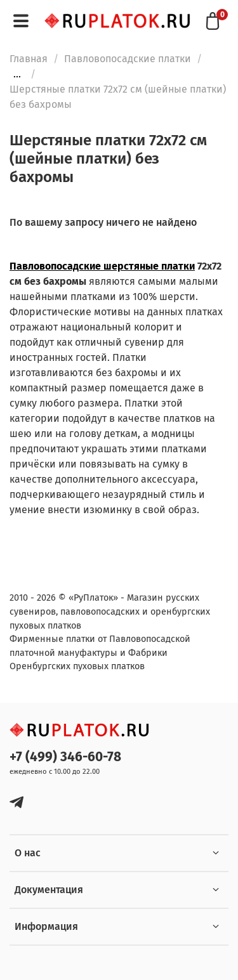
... (17, 74)
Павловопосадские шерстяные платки (102, 266)
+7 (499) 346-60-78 (65, 757)
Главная (29, 59)
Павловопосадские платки (128, 59)
